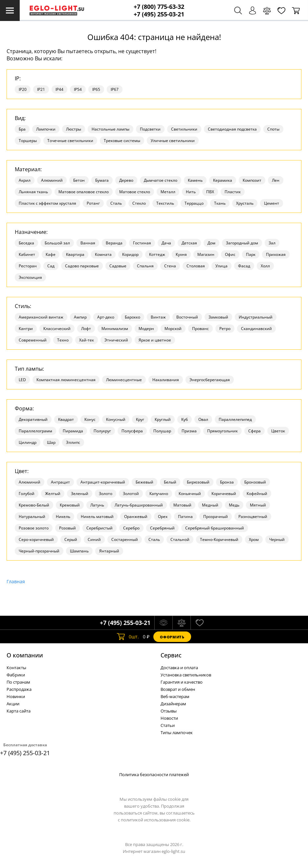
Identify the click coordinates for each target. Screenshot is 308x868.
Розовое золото (34, 528)
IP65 (96, 89)
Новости (169, 718)
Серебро (131, 528)
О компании (25, 655)
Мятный (258, 505)
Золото (106, 494)
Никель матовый (97, 517)
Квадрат (66, 419)
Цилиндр (28, 442)
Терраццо (194, 203)
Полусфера (132, 431)
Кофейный (257, 494)
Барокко (132, 317)
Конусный (116, 419)
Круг (140, 419)
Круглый (163, 419)
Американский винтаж (41, 317)
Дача (166, 243)
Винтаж (158, 317)
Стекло (139, 203)
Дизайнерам (173, 704)
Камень (195, 180)
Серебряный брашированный (215, 528)
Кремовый (70, 505)
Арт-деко (106, 317)
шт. (128, 637)
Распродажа (19, 689)
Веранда (114, 243)
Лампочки (46, 129)
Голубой (27, 494)
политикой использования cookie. (156, 820)
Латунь (97, 505)
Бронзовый (255, 482)
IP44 (59, 89)
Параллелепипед (235, 419)
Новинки (16, 696)
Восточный (187, 317)
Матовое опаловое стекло (84, 192)
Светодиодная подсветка (232, 129)
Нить (191, 192)
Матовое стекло (135, 192)
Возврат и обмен (178, 689)
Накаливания (166, 380)
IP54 (78, 89)
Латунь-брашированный (139, 505)
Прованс (200, 329)
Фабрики (16, 675)
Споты (273, 129)
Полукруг (102, 431)
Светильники (184, 129)
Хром (254, 539)
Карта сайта (19, 711)
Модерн (146, 329)
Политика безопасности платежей (154, 775)
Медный (210, 505)
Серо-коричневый (36, 539)
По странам (18, 682)
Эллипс (73, 442)
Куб (185, 419)
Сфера (254, 431)
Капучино (159, 494)
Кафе (51, 254)
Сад (51, 266)
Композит (252, 180)
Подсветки (150, 129)
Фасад (244, 266)
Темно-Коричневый (219, 539)
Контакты (16, 668)
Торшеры (28, 141)
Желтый (53, 494)
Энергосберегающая (210, 380)
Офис (230, 254)
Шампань (79, 551)
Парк (251, 254)
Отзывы (169, 711)
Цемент (272, 203)
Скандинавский (256, 329)
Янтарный (109, 551)
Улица (221, 266)
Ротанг (93, 203)
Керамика (223, 180)
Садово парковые (82, 266)
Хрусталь (245, 203)
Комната (103, 254)
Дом (211, 243)
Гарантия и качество (182, 682)
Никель (63, 517)
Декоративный (33, 419)
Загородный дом (242, 243)
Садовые (118, 266)
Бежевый (144, 482)
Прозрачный (216, 517)
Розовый (67, 528)
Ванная (88, 243)
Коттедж (157, 254)
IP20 (23, 89)
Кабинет (27, 254)
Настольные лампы (110, 129)
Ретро (225, 329)
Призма (189, 431)
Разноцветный (253, 517)
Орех (163, 517)
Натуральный (32, 517)
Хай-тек (87, 340)
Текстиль (165, 203)
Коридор (130, 254)
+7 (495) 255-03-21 (159, 14)
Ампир (80, 317)
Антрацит (60, 482)
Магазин (206, 254)
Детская (189, 243)
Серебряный (162, 528)
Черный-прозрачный (39, 551)
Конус (90, 419)
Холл (265, 266)
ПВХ (210, 192)
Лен (276, 180)
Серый (71, 539)
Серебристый (99, 528)
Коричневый (224, 494)
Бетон (79, 180)
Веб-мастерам (175, 696)
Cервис (171, 655)
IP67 (115, 89)
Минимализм (115, 329)
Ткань (220, 203)
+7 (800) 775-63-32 (159, 7)
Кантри (26, 329)
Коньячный (190, 494)
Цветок (278, 431)
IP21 (41, 89)
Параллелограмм (35, 431)
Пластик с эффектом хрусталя (47, 203)
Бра (22, 129)
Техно (63, 340)
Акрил (25, 180)
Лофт (86, 329)
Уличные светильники (173, 141)
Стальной (180, 539)
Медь (234, 505)
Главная (16, 581)
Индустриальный (256, 317)
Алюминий (52, 180)
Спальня (145, 266)
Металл (168, 192)
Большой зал (57, 243)
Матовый (182, 505)
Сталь (116, 203)
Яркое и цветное (155, 340)
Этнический (116, 340)
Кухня (181, 254)
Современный (33, 340)
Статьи (168, 725)
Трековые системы (122, 141)
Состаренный (125, 539)
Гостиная (142, 243)
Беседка (26, 243)
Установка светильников (186, 675)
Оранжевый (136, 517)
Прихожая (276, 254)
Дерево (126, 180)
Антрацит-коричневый (103, 482)
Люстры (74, 129)
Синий (94, 539)
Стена (170, 266)
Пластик (233, 192)
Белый (170, 482)
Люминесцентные (124, 380)
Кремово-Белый (34, 505)
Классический (57, 329)
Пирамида (73, 431)
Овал (203, 419)
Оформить (172, 637)
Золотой (131, 494)
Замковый (218, 317)
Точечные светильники (70, 141)
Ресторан (28, 266)
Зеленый (80, 494)
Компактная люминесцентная (66, 380)
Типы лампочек (177, 733)
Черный (277, 539)
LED (22, 380)
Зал (272, 243)
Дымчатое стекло (161, 180)
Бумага (102, 180)
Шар (51, 442)
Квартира (75, 254)
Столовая (196, 266)
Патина (185, 517)
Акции (13, 704)
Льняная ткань (33, 192)
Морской (173, 329)
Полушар (162, 431)
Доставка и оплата (179, 668)
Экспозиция (30, 277)
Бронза (227, 482)
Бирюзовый (198, 482)
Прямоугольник (222, 431)
